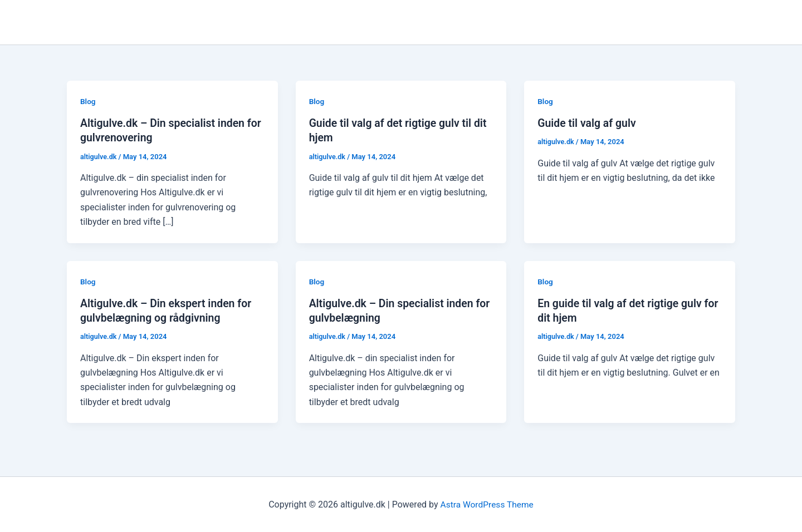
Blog (88, 101)
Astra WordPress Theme (487, 504)
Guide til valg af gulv (588, 123)
